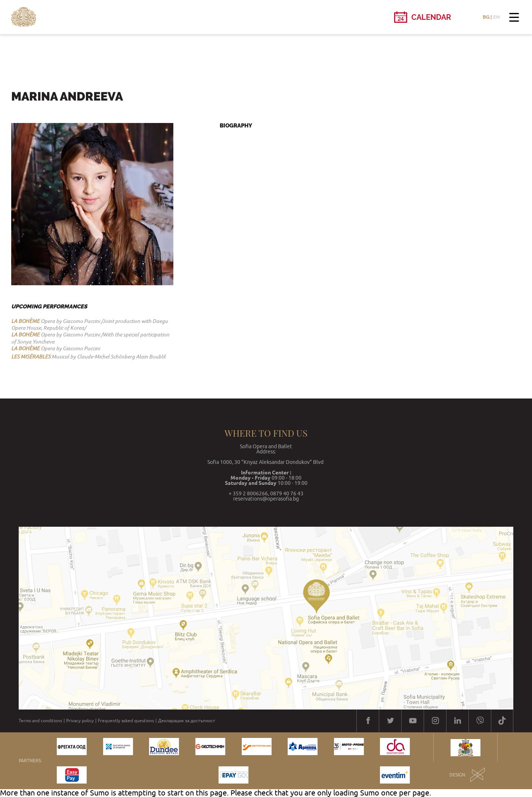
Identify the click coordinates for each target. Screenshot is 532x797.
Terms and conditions (40, 721)
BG (486, 17)
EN (497, 17)
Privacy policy (80, 721)
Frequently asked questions (126, 721)
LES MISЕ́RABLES (31, 357)
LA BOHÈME (25, 321)
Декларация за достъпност (187, 721)
